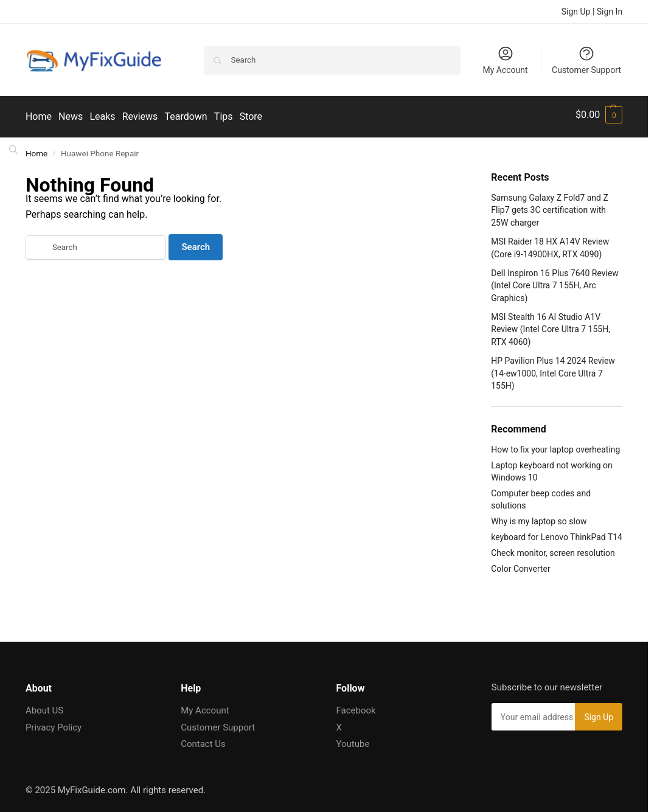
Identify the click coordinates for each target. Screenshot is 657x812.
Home (36, 149)
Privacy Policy (54, 723)
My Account (505, 60)
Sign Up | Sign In (592, 12)
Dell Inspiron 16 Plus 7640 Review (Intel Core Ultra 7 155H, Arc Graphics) (555, 281)
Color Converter (520, 564)
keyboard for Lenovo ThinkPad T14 (557, 533)
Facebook (356, 706)
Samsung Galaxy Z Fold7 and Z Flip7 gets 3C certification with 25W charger (550, 206)
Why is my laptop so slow (539, 518)
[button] (599, 115)
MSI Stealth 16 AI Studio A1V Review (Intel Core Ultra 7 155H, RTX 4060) (551, 326)
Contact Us (203, 740)
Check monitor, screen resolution (553, 549)
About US (44, 706)
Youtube (353, 740)
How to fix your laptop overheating (555, 445)
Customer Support (586, 60)
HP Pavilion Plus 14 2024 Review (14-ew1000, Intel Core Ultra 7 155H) (553, 370)
